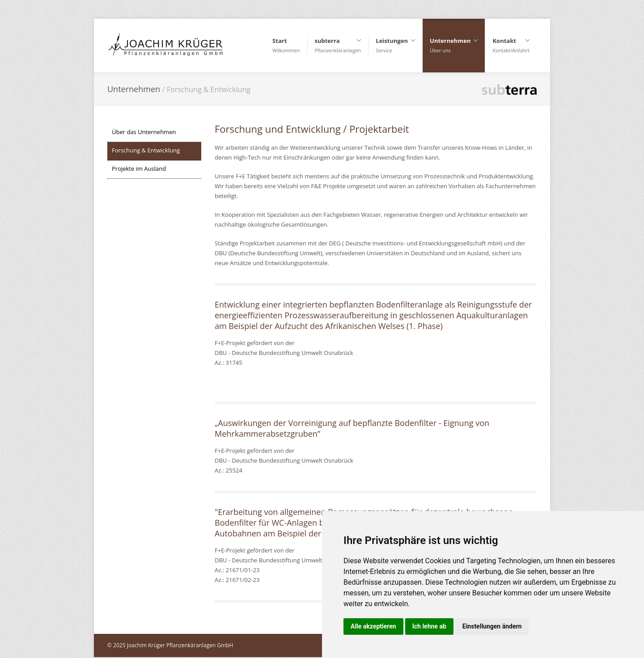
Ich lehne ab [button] (429, 626)
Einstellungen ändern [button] (492, 626)
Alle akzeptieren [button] (373, 626)
